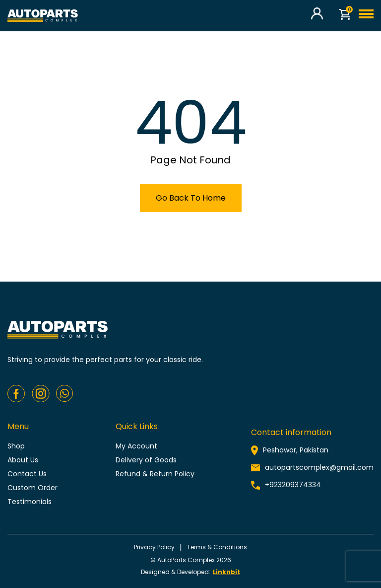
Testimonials (30, 502)
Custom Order (32, 488)
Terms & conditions (217, 547)
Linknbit (226, 572)
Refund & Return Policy (155, 474)
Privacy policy (154, 547)
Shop (16, 446)
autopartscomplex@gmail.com (319, 467)
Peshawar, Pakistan (296, 450)
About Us (23, 460)
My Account (136, 446)
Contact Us (27, 474)
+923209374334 (293, 485)
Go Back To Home (191, 198)
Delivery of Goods (146, 460)
